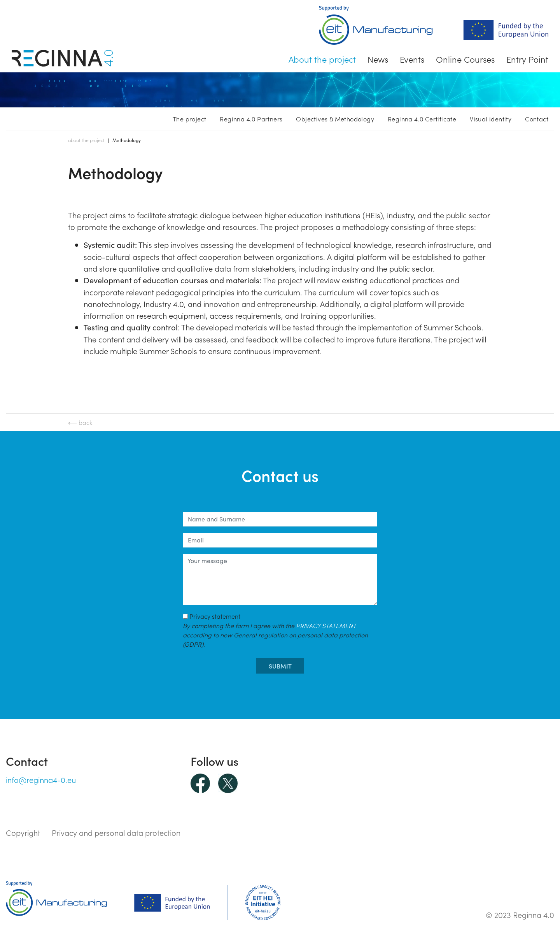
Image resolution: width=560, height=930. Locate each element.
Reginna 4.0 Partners (251, 119)
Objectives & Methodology (335, 119)
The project (189, 119)
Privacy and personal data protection (116, 832)
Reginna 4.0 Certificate (422, 119)
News (378, 59)
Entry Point (527, 59)
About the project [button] (322, 59)
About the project (86, 140)
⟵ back (80, 422)
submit (280, 666)
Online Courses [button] (465, 59)
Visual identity (491, 119)
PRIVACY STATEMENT (326, 625)
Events (412, 59)
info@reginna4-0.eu (41, 779)
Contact (537, 119)
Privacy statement (275, 630)
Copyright (23, 832)
